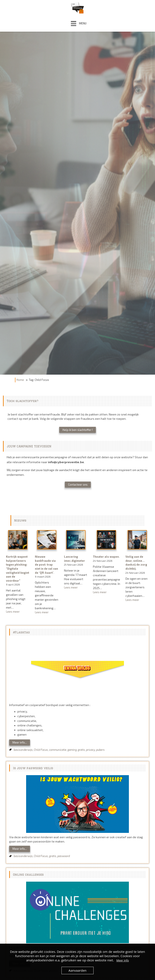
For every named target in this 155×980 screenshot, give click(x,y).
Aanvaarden (77, 970)
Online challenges (28, 875)
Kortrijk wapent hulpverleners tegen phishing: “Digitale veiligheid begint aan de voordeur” (18, 568)
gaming (72, 750)
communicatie (58, 750)
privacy (91, 750)
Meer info (122, 960)
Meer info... (20, 742)
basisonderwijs (23, 750)
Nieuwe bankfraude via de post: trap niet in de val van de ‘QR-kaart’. (46, 565)
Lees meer (18, 612)
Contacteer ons (78, 485)
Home (20, 380)
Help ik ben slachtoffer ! (78, 430)
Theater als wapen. (106, 557)
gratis (81, 750)
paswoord (64, 856)
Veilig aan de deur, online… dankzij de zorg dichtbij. (136, 563)
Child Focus (41, 750)
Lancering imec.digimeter (75, 559)
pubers (100, 750)
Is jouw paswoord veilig (33, 768)
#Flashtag (21, 632)
